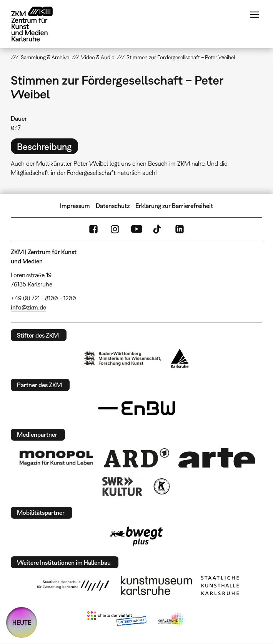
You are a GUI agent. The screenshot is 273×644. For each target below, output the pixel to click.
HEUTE (22, 622)
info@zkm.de (28, 307)
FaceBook (93, 229)
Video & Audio (98, 57)
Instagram (115, 229)
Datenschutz (113, 206)
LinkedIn (180, 229)
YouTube (136, 229)
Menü (255, 15)
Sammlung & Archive (45, 57)
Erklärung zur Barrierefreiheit (174, 206)
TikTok (158, 229)
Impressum (75, 206)
